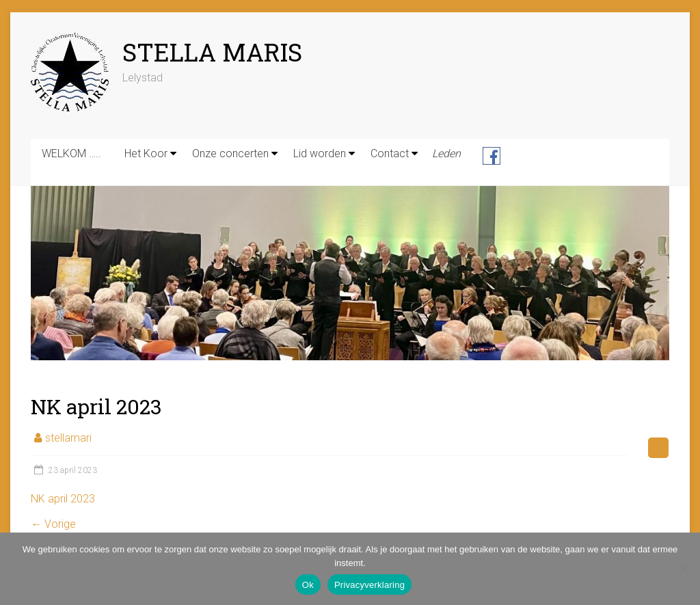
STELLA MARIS (212, 52)
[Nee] (683, 569)
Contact (390, 153)
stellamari (68, 438)
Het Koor (146, 153)
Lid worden (320, 153)
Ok (308, 585)
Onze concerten (230, 153)
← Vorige (53, 524)
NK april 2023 (63, 499)
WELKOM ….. (71, 153)
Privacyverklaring (369, 585)
